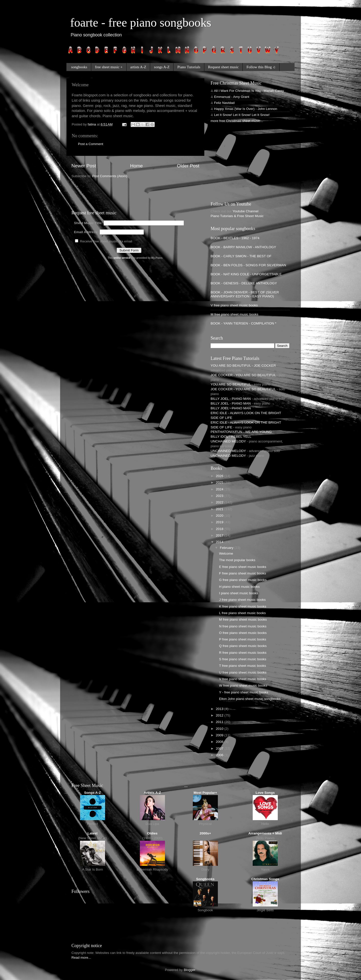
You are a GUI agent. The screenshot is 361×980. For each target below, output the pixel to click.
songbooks (79, 67)
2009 (220, 735)
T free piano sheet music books (243, 666)
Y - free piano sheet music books (244, 692)
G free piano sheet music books (243, 580)
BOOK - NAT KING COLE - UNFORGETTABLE (246, 274)
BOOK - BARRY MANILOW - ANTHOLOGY (243, 247)
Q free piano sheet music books (243, 646)
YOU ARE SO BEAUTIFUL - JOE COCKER (243, 366)
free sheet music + (109, 67)
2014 (220, 542)
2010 (220, 729)
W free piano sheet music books (243, 685)
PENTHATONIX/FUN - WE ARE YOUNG (241, 432)
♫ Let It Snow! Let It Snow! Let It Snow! (240, 115)
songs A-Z (162, 67)
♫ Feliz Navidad (223, 103)
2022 (220, 502)
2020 (220, 516)
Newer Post (84, 166)
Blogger (190, 970)
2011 (220, 722)
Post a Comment (91, 144)
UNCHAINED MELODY (228, 441)
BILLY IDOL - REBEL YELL (231, 437)
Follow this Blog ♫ (261, 67)
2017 (220, 535)
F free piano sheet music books (243, 573)
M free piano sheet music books (235, 314)
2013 (220, 709)
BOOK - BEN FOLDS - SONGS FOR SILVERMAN (248, 265)
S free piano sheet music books (243, 659)
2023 (220, 496)
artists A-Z (138, 67)
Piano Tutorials (189, 67)
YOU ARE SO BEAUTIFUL (231, 384)
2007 (220, 748)
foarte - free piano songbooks (141, 22)
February (227, 548)
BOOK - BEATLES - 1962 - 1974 (235, 238)
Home (136, 166)
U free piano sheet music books (243, 672)
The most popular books (237, 560)
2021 (220, 509)
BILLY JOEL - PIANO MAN (231, 399)
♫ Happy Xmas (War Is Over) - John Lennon (244, 109)
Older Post (188, 166)
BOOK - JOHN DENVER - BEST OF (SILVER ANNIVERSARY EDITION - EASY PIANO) (245, 294)
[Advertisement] (130, 194)
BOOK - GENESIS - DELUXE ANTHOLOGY (244, 283)
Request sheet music (223, 67)
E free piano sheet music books (243, 567)
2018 (220, 529)
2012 (220, 715)
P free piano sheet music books (243, 639)
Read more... (81, 958)
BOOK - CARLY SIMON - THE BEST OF (241, 256)
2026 (220, 476)
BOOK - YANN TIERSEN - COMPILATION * (243, 323)
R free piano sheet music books (243, 653)
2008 (220, 742)
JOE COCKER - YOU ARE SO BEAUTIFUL (243, 375)
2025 (220, 482)
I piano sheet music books (239, 593)
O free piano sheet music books (243, 633)
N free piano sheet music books (243, 626)
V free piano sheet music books (234, 305)
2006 (220, 755)
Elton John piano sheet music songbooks (250, 699)
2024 (220, 489)
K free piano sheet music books (243, 606)
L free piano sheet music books (242, 613)
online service (122, 258)
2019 (220, 522)
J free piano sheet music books (242, 600)
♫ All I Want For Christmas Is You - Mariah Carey (247, 91)
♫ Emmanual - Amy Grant (230, 97)
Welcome (226, 553)
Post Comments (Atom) (110, 176)
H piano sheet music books (239, 587)
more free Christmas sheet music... (237, 121)
